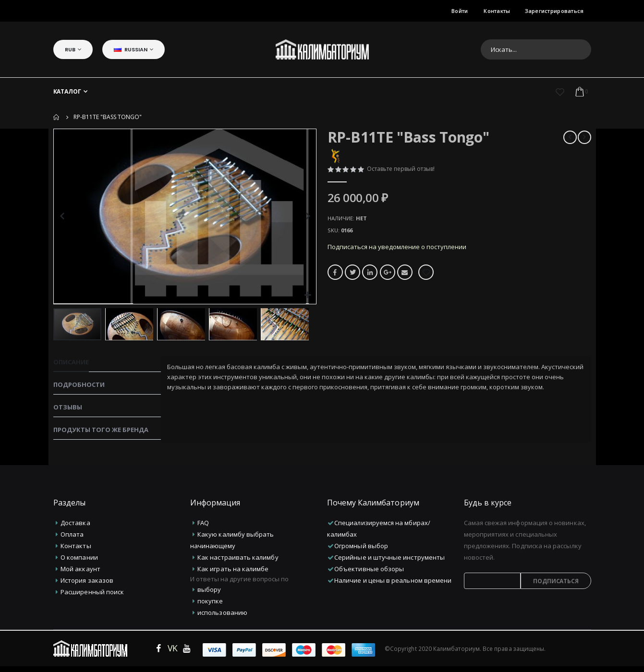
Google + (389, 279)
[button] (308, 295)
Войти (460, 11)
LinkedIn (371, 279)
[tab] (107, 365)
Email (407, 279)
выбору (209, 595)
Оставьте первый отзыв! (406, 170)
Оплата (72, 540)
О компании (79, 563)
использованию (222, 618)
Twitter (353, 279)
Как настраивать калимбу (238, 563)
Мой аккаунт (80, 575)
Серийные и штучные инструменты (389, 563)
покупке (210, 607)
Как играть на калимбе (233, 575)
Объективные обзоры (369, 575)
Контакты (497, 11)
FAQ (203, 528)
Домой (57, 117)
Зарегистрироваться (554, 11)
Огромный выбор (361, 552)
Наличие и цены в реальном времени (393, 586)
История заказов (87, 586)
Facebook (335, 279)
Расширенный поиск (92, 598)
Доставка (75, 528)
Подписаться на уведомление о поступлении (401, 252)
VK (173, 654)
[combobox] (536, 49)
